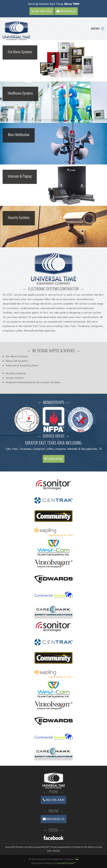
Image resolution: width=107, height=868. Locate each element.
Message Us (66, 11)
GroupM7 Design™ (66, 863)
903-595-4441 (42, 11)
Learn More (54, 459)
